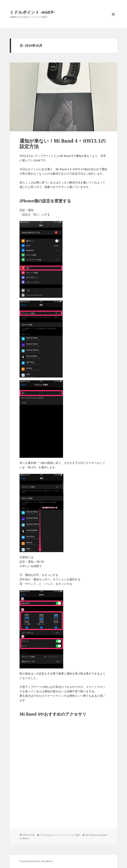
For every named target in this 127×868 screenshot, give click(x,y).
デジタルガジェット (50, 835)
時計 (78, 835)
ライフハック (68, 835)
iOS (87, 835)
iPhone (94, 835)
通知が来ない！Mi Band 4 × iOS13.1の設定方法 (63, 144)
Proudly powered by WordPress (36, 861)
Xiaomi (25, 838)
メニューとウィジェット (113, 18)
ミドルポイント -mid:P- (32, 12)
